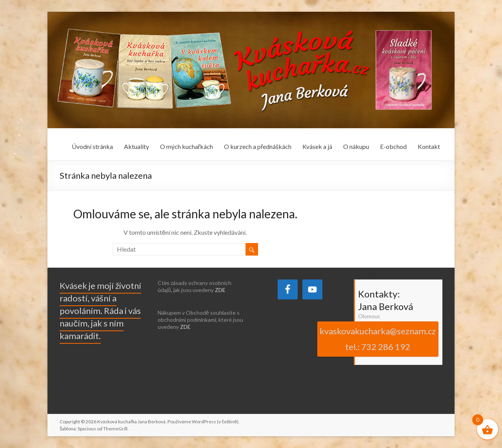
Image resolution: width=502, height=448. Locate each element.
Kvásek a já (317, 146)
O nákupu (356, 146)
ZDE (220, 290)
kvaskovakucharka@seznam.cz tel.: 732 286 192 (378, 339)
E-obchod (393, 146)
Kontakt (429, 146)
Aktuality (136, 146)
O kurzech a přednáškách (258, 146)
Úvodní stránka (92, 146)
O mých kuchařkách (186, 146)
